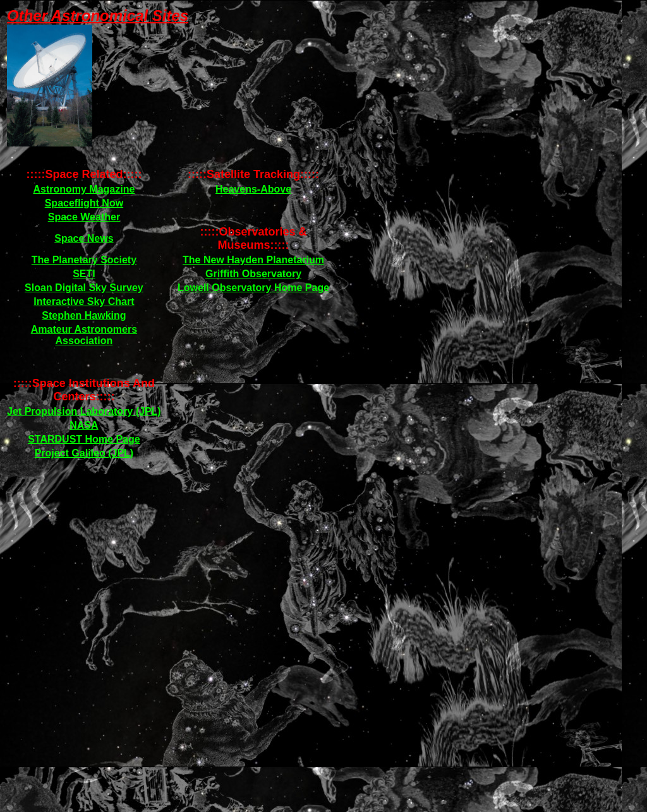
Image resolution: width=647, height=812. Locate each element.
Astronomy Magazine (84, 189)
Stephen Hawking (84, 315)
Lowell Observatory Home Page (253, 288)
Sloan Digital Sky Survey (84, 288)
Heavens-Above (253, 189)
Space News (84, 238)
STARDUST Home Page (84, 439)
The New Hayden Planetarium (253, 260)
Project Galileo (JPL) (84, 453)
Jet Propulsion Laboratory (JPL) (84, 411)
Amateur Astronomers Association (84, 335)
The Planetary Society (84, 260)
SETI (84, 274)
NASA (84, 425)
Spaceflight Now (84, 203)
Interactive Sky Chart (84, 302)
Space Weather (84, 217)
